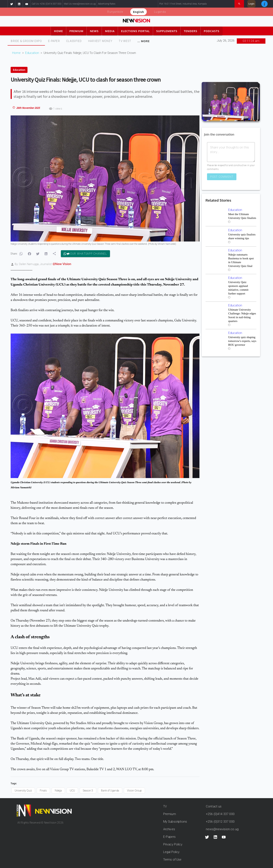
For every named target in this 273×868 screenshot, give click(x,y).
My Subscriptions (175, 822)
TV (165, 806)
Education (32, 53)
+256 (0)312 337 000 (220, 822)
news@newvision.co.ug (222, 829)
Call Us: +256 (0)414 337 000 (47, 4)
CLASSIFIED (74, 41)
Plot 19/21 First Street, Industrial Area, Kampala (183, 4)
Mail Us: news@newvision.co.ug (80, 4)
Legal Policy (171, 852)
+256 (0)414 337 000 (220, 814)
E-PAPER (54, 41)
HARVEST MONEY (100, 41)
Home (16, 53)
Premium (170, 814)
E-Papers (169, 837)
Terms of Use (172, 860)
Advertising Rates (107, 4)
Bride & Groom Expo (26, 41)
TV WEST (125, 41)
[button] (11, 4)
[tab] (26, 41)
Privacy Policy (173, 844)
